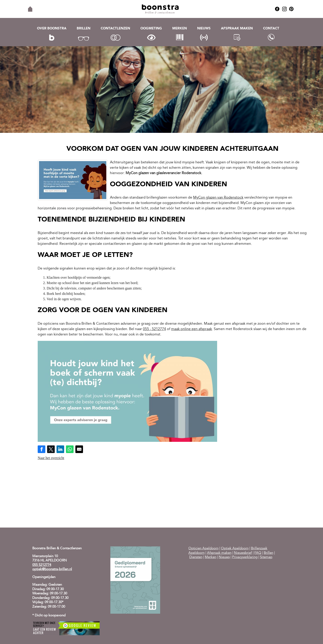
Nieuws (204, 29)
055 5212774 (42, 565)
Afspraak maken (237, 29)
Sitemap (266, 557)
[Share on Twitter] (51, 449)
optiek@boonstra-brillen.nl (52, 569)
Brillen (84, 29)
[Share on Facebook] (41, 449)
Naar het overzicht (51, 458)
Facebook (277, 9)
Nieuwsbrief (243, 553)
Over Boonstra (52, 29)
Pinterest (291, 9)
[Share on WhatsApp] (70, 449)
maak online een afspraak (192, 329)
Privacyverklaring (245, 557)
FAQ (258, 553)
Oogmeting (151, 29)
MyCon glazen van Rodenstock (218, 198)
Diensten (196, 557)
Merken (180, 29)
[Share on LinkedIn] (60, 449)
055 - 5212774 (154, 329)
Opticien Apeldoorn (203, 549)
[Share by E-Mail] (79, 449)
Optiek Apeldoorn (235, 549)
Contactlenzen (115, 29)
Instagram (284, 9)
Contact (271, 29)
